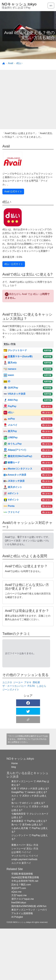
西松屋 (36, 734)
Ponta (9, 506)
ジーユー (18, 734)
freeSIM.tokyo (19, 954)
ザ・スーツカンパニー (14, 737)
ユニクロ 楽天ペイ (21, 914)
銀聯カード (12, 462)
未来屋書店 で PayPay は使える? (29, 872)
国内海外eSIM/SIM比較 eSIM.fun (29, 958)
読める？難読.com (21, 936)
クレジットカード (15, 350)
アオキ (28, 734)
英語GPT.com (19, 940)
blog (14, 818)
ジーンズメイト (11, 741)
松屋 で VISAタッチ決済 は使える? (30, 840)
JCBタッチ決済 (14, 481)
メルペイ (10, 425)
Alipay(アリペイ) (15, 450)
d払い (19, 63)
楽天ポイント (13, 487)
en (51, 5)
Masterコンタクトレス (18, 469)
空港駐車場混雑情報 (22, 925)
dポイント (11, 493)
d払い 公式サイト (14, 264)
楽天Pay (10, 431)
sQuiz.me (16, 943)
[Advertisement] (28, 100)
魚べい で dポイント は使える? (28, 854)
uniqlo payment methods (24, 911)
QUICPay (11, 388)
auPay (9, 419)
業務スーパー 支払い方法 (25, 896)
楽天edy (10, 363)
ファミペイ (12, 512)
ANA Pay (11, 400)
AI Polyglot (17, 968)
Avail (10, 63)
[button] (28, 754)
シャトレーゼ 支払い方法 (25, 900)
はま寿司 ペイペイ (21, 904)
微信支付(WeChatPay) (18, 456)
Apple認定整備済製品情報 (25, 929)
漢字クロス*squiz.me (23, 950)
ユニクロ (7, 734)
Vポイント (11, 500)
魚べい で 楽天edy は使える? (27, 876)
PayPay (10, 406)
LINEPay (11, 437)
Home (15, 815)
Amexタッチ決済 (15, 475)
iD (7, 381)
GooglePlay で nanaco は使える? (29, 844)
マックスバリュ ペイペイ (25, 907)
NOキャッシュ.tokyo (22, 974)
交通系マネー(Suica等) (18, 356)
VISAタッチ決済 (14, 394)
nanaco (10, 369)
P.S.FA (31, 737)
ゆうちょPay (13, 444)
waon (9, 375)
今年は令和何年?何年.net (25, 932)
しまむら (41, 737)
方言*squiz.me (19, 947)
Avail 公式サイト (13, 191)
